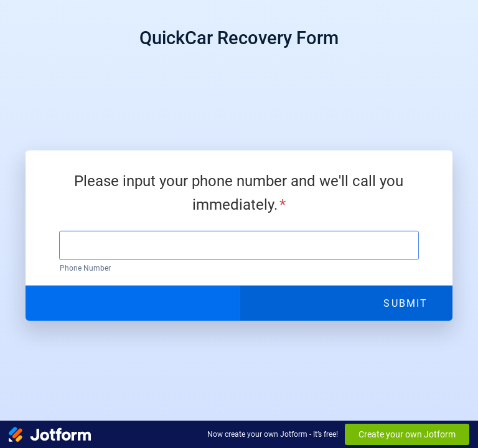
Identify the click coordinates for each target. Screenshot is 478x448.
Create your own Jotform (407, 434)
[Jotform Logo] (50, 434)
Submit (405, 303)
